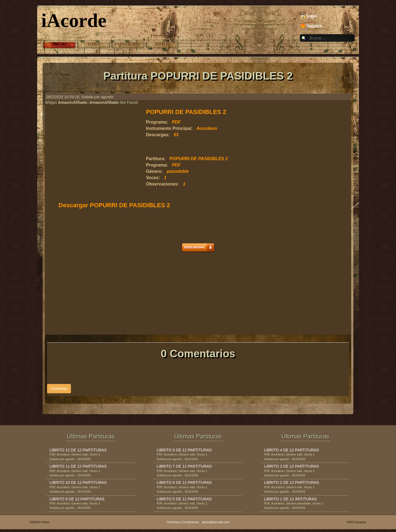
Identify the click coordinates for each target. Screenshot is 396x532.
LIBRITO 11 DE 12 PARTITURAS (78, 466)
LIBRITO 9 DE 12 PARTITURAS (77, 499)
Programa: (157, 122)
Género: (154, 171)
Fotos (162, 44)
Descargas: (158, 135)
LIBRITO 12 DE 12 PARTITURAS (78, 450)
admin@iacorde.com (215, 522)
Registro (314, 26)
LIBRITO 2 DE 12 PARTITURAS (291, 482)
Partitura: (156, 159)
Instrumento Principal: (169, 128)
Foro (93, 44)
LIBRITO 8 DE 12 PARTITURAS (184, 450)
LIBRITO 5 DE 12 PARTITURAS (184, 499)
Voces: (153, 178)
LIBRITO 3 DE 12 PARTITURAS (291, 466)
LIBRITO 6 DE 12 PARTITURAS (184, 482)
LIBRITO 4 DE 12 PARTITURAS (291, 450)
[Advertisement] (210, 147)
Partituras (128, 44)
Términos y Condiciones (183, 522)
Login (312, 16)
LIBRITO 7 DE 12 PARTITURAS (184, 466)
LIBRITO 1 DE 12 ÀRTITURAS (290, 499)
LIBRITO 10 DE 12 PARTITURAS (78, 482)
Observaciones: (163, 184)
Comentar (59, 389)
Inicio (59, 44)
